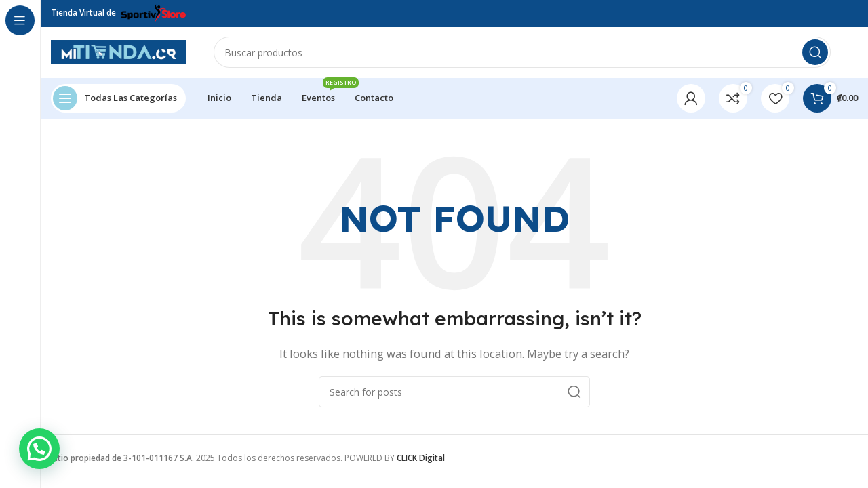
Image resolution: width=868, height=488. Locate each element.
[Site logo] (119, 53)
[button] (39, 449)
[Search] (522, 54)
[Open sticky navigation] (118, 102)
